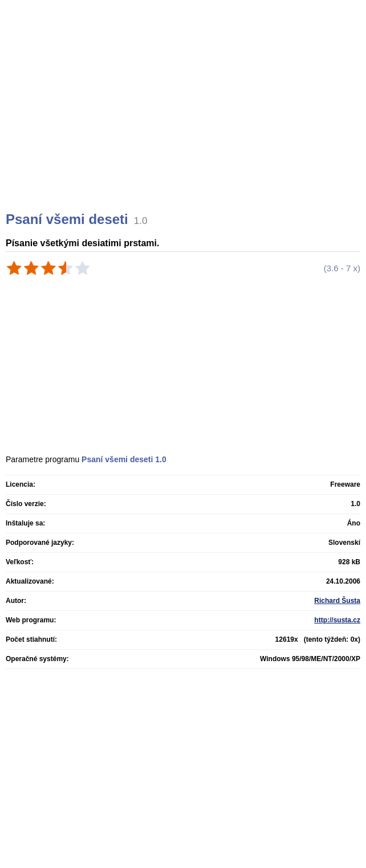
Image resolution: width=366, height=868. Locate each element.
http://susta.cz (337, 620)
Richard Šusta (337, 601)
